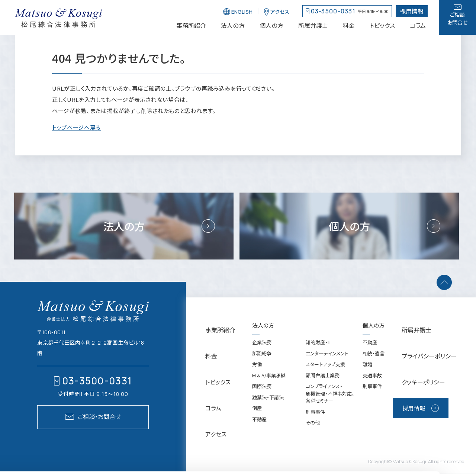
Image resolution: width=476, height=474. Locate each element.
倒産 (251, 424)
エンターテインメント (321, 370)
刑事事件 (309, 428)
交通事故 (380, 392)
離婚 (375, 381)
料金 (202, 358)
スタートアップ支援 (319, 381)
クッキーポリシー (435, 375)
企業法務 (256, 359)
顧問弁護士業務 (317, 392)
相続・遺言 (381, 370)
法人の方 (257, 341)
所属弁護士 (428, 341)
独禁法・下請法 (262, 414)
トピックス (208, 375)
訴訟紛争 (256, 370)
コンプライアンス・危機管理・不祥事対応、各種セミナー (324, 410)
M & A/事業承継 (263, 392)
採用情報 (434, 393)
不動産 (253, 436)
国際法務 (256, 402)
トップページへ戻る (76, 127)
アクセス (206, 408)
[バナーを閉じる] (226, 468)
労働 (251, 381)
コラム (204, 392)
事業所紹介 (210, 341)
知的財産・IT (313, 359)
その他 (307, 439)
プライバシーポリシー (440, 358)
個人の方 (381, 341)
